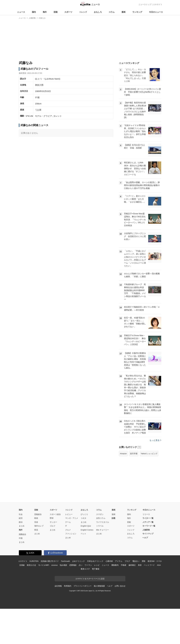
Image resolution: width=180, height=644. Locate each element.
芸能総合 (38, 550)
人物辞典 (146, 565)
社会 (21, 550)
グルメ (68, 565)
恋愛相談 (73, 600)
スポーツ (68, 12)
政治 (21, 557)
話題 (113, 553)
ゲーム (68, 557)
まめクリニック (78, 596)
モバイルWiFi (44, 600)
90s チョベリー (103, 565)
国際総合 (22, 570)
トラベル (100, 561)
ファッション (71, 569)
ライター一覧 (148, 553)
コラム (112, 12)
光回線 (22, 600)
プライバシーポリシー (83, 621)
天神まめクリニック (95, 596)
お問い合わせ (120, 621)
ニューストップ (145, 4)
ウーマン (88, 600)
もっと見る (155, 475)
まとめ (22, 561)
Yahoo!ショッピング (149, 489)
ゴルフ (53, 561)
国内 (34, 12)
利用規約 (68, 621)
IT (66, 561)
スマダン (100, 550)
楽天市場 (134, 489)
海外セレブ (39, 561)
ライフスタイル (103, 557)
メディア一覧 (148, 557)
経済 (21, 553)
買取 (144, 596)
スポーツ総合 (55, 550)
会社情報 (58, 621)
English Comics (87, 565)
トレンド (83, 12)
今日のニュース (156, 12)
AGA (159, 600)
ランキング (137, 12)
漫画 (123, 12)
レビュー (69, 550)
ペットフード (149, 600)
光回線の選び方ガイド (50, 596)
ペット (83, 569)
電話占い (136, 596)
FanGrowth (65, 596)
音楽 (36, 557)
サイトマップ (148, 569)
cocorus (54, 600)
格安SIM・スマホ (155, 596)
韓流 (36, 565)
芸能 (56, 12)
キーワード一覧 (149, 561)
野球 (52, 553)
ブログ (127, 596)
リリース (146, 550)
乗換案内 (115, 600)
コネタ (83, 553)
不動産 (124, 600)
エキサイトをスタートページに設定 (90, 614)
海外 (45, 12)
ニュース (21, 12)
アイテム (119, 596)
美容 (140, 600)
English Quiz (86, 561)
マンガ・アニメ (72, 553)
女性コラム (101, 553)
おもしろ (98, 12)
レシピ (97, 600)
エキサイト (158, 4)
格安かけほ (31, 600)
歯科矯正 (132, 600)
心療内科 (109, 596)
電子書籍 (96, 604)
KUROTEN (34, 596)
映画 (36, 553)
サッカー (53, 557)
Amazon (123, 489)
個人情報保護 (99, 621)
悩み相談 (63, 600)
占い (81, 600)
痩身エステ (85, 604)
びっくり (84, 550)
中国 (21, 573)
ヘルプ (145, 573)
